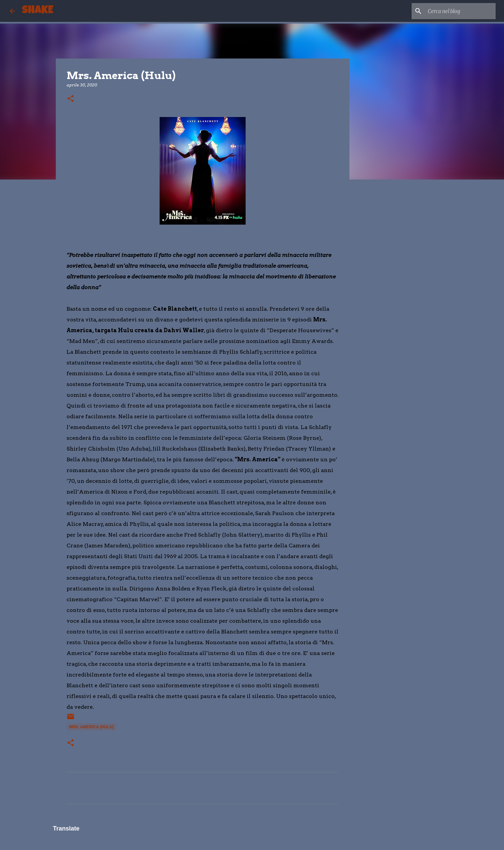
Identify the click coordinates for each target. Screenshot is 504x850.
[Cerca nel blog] (460, 11)
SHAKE (37, 11)
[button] (71, 99)
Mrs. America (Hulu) (92, 727)
